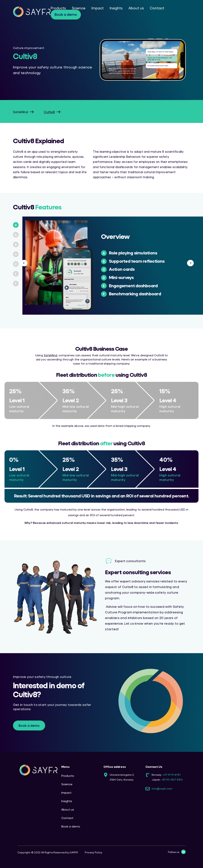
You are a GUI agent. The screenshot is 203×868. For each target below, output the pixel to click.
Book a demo (29, 725)
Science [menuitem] (79, 8)
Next (187, 263)
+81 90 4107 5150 (172, 780)
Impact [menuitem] (98, 8)
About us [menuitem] (136, 8)
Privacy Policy (94, 852)
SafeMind (21, 112)
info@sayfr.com (162, 789)
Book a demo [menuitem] (66, 14)
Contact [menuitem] (157, 8)
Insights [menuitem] (116, 8)
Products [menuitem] (58, 8)
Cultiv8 (49, 112)
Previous (24, 263)
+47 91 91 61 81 (171, 775)
